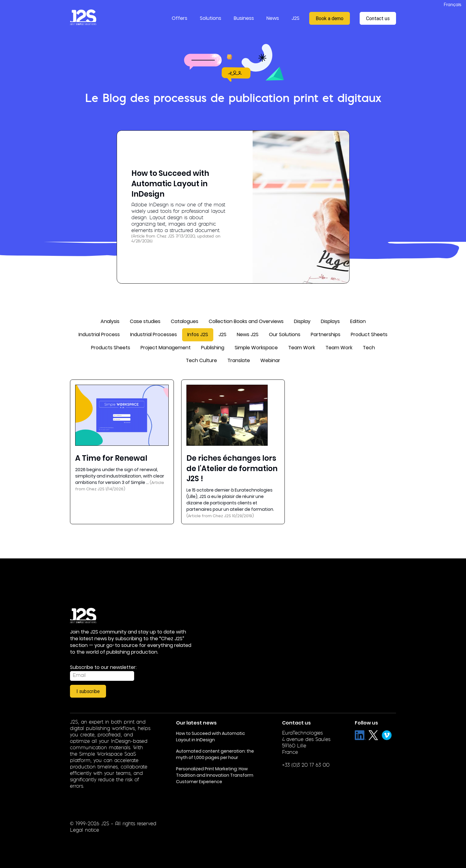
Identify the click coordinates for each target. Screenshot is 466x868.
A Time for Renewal (111, 458)
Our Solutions (285, 334)
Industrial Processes (154, 334)
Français (452, 5)
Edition (358, 321)
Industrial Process (99, 334)
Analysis (110, 321)
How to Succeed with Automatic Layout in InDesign (170, 183)
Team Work (302, 348)
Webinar (270, 360)
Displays (330, 321)
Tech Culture (201, 360)
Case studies (145, 321)
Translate (239, 360)
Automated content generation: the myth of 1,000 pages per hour (215, 754)
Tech (369, 348)
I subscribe (88, 691)
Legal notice (84, 830)
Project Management (166, 348)
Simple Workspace (256, 348)
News (273, 18)
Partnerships (326, 334)
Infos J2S (198, 334)
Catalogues (185, 321)
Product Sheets (369, 334)
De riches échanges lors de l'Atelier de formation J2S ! (232, 468)
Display (302, 321)
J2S (222, 334)
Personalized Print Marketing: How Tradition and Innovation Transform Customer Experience (215, 775)
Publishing (213, 348)
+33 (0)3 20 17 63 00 (306, 765)
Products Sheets (111, 348)
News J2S (248, 334)
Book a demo (330, 18)
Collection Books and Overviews (246, 321)
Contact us (378, 18)
